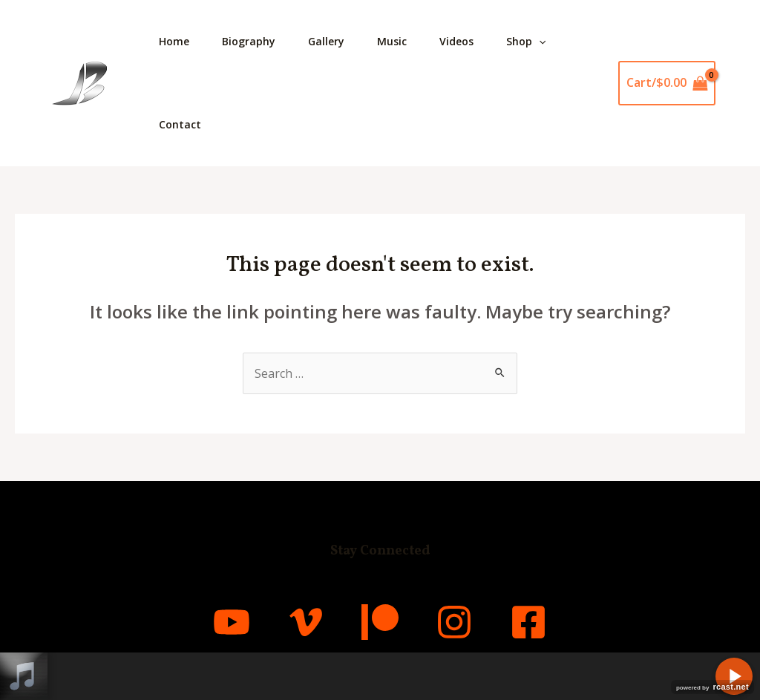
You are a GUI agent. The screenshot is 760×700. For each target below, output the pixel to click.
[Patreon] (380, 622)
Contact (181, 124)
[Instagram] (454, 622)
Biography (253, 41)
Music (402, 41)
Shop (542, 42)
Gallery (334, 41)
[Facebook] (528, 622)
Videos (470, 41)
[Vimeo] (306, 622)
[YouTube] (232, 622)
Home (176, 41)
